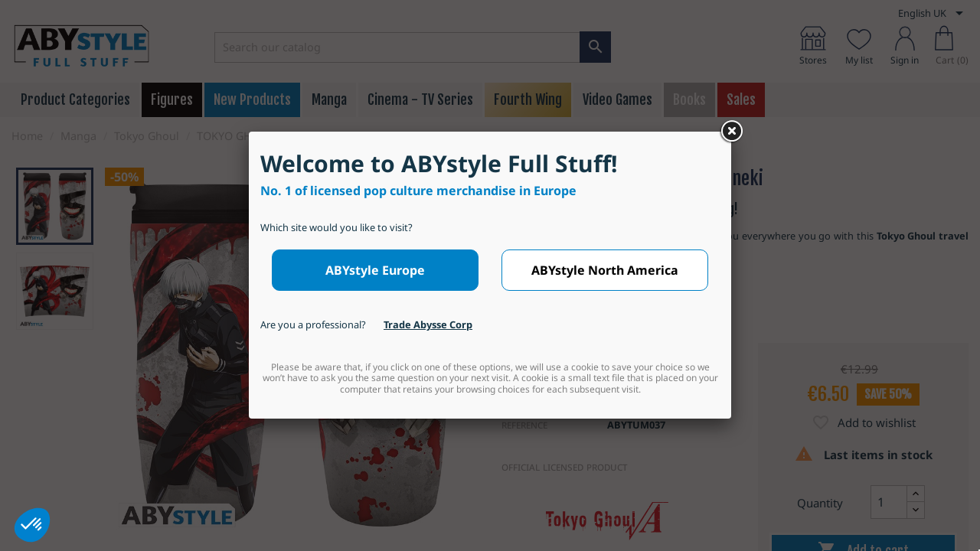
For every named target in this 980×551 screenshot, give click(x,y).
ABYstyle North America (605, 270)
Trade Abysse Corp (428, 324)
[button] (32, 525)
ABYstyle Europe (375, 270)
